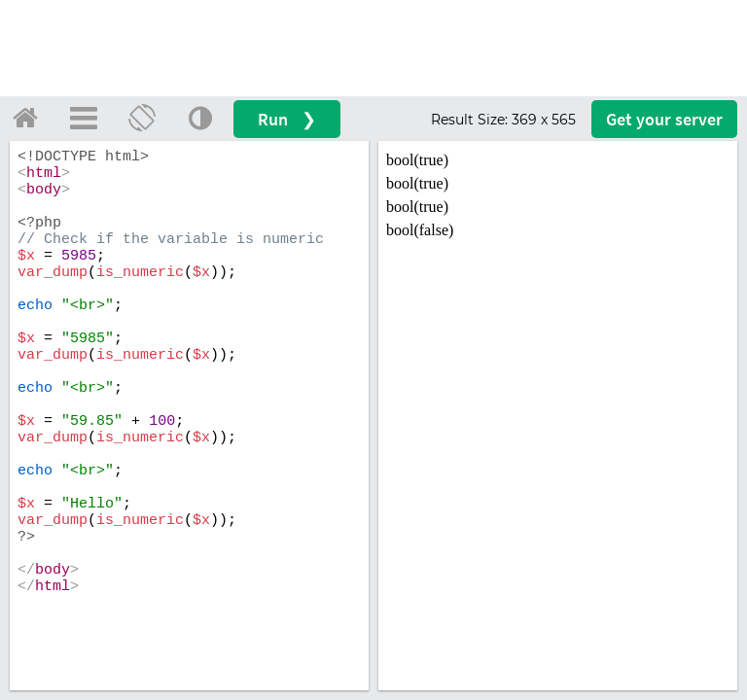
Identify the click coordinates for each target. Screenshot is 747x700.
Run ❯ (287, 119)
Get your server (664, 119)
